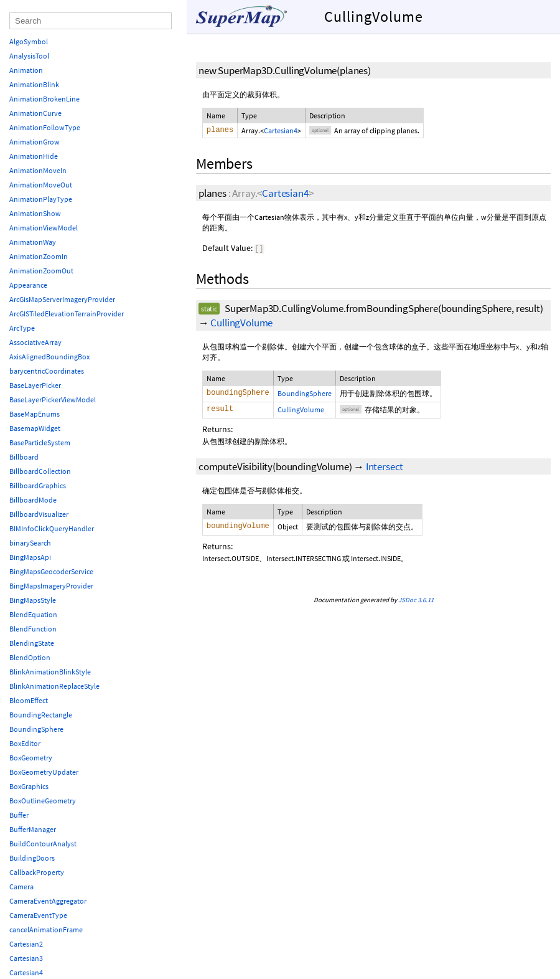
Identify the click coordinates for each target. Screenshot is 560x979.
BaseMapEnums (35, 414)
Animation (26, 70)
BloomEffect (29, 700)
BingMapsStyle (33, 600)
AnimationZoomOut (41, 271)
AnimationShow (35, 213)
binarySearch (30, 543)
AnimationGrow (35, 142)
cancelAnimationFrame (46, 929)
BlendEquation (33, 614)
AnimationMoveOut (41, 185)
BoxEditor (25, 743)
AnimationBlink (34, 84)
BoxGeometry (31, 758)
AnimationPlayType (41, 199)
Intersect (385, 468)
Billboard (24, 457)
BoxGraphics (29, 786)
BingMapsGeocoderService (51, 571)
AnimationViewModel (44, 228)
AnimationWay (33, 242)
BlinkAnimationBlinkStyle (50, 672)
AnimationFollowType (45, 127)
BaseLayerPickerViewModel (53, 400)
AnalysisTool (29, 56)
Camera (21, 887)
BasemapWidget (35, 428)
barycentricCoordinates (47, 371)
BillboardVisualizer (39, 514)
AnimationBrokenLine (44, 99)
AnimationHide (34, 156)
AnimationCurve (35, 113)
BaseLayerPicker (35, 385)
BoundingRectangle (41, 715)
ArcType (22, 328)
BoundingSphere (305, 395)
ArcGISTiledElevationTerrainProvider (67, 314)
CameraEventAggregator (48, 901)
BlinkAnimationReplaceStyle (54, 686)
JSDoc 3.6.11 (416, 601)
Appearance (28, 285)
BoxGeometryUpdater (44, 772)
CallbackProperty (37, 872)
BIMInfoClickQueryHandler (52, 528)
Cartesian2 (26, 944)
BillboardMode (33, 500)
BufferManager (33, 829)
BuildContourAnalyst (43, 844)
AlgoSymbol (29, 41)
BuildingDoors (32, 858)
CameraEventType (38, 915)
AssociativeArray (35, 342)
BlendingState (32, 643)
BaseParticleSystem (40, 442)
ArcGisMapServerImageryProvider (62, 299)
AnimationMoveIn (38, 170)
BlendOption (30, 657)
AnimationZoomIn (39, 256)
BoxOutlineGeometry (43, 801)
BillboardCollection (40, 471)
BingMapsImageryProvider (51, 586)
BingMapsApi (30, 557)
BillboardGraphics (38, 485)
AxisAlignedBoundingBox (49, 357)
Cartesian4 (281, 130)
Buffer (19, 815)
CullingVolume (241, 324)
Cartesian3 (26, 958)
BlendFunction (33, 629)
